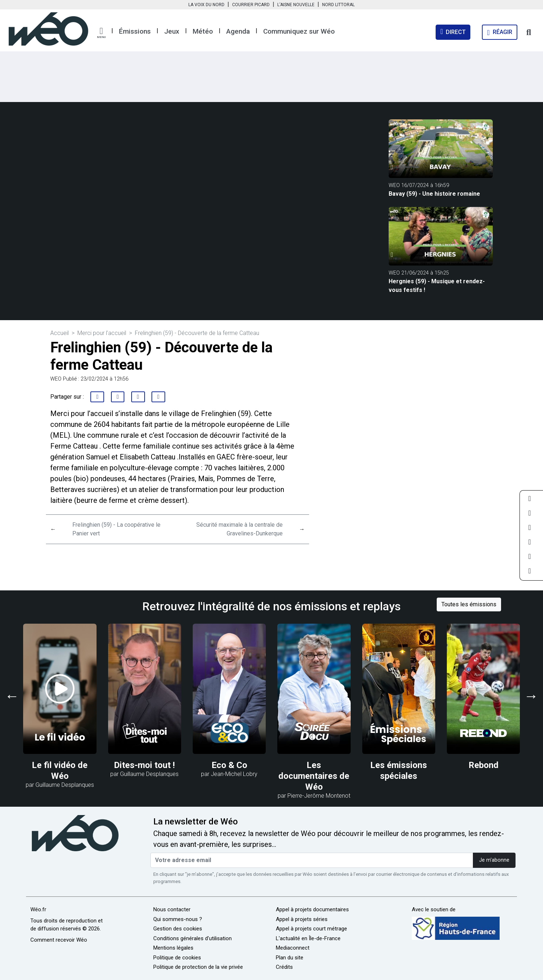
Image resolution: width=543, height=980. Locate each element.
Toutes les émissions (469, 604)
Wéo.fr (38, 909)
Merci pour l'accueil (102, 333)
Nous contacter (172, 909)
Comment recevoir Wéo (59, 940)
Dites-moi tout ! (144, 765)
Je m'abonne (494, 860)
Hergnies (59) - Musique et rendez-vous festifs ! (437, 286)
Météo (203, 31)
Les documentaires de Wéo (314, 776)
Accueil (59, 333)
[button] (101, 33)
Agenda (238, 31)
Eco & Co (229, 765)
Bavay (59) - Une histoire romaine (434, 194)
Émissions (135, 31)
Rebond (484, 765)
